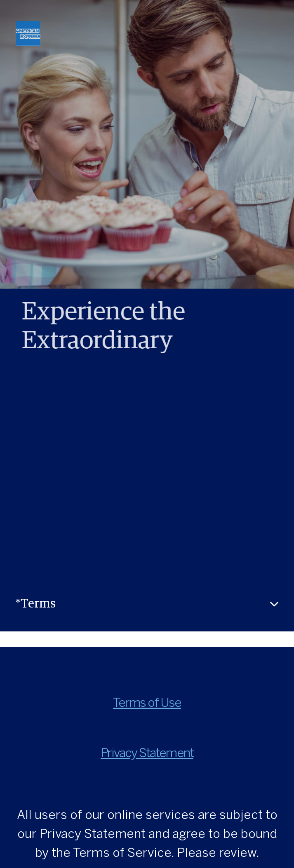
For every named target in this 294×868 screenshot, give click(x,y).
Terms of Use (147, 703)
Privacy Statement (147, 754)
